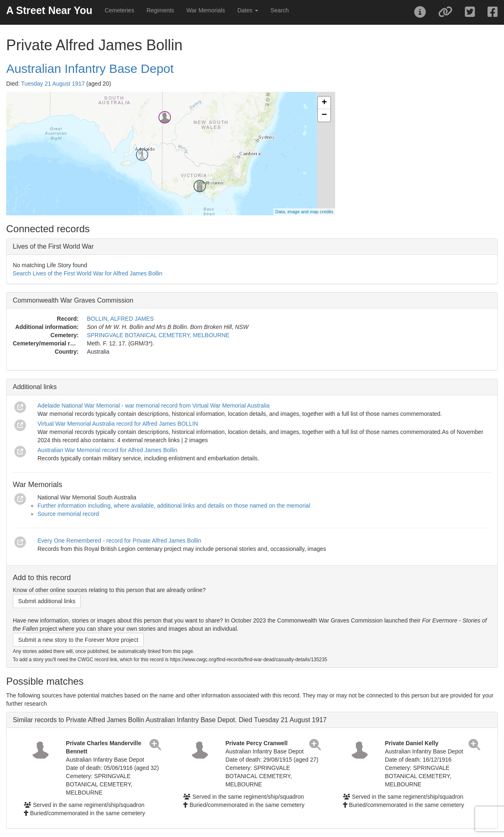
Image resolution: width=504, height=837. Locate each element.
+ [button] (324, 103)
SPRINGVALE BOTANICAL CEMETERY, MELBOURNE (158, 335)
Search (280, 10)
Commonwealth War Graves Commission (73, 300)
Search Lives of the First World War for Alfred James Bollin (87, 273)
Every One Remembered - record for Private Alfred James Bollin (119, 541)
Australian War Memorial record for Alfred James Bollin (107, 450)
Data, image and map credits (304, 212)
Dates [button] (247, 10)
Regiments (160, 10)
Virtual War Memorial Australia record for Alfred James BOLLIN (118, 424)
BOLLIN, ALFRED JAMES (120, 319)
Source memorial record (68, 514)
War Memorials (206, 10)
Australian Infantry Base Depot (90, 69)
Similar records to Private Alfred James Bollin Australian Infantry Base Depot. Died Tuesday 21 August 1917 (170, 720)
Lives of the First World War (53, 246)
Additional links (35, 387)
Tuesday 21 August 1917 (53, 84)
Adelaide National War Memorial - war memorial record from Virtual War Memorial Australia (154, 406)
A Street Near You (49, 10)
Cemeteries (119, 10)
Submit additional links (47, 601)
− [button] (324, 115)
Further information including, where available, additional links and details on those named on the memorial (174, 506)
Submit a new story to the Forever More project (78, 640)
